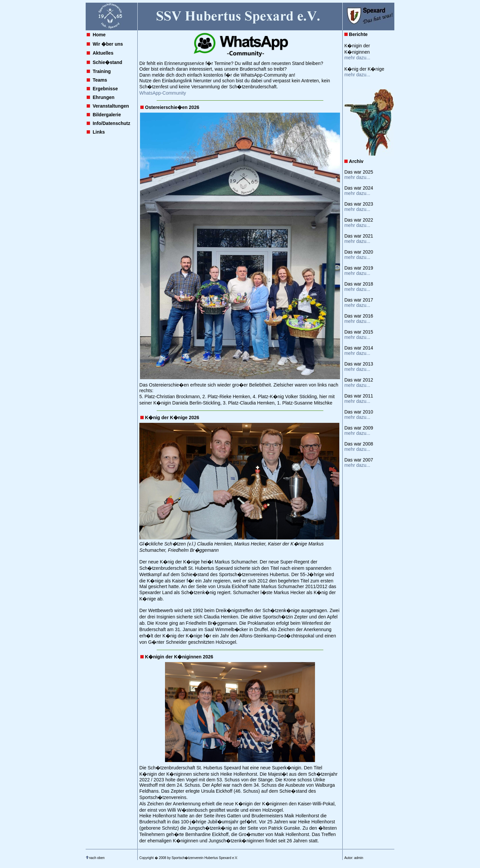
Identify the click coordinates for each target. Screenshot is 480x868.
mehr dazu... (357, 58)
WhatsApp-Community (163, 93)
